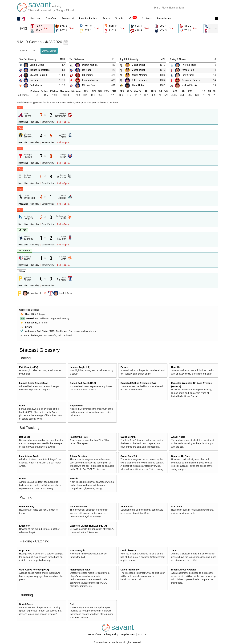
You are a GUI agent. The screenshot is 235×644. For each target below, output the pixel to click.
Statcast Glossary (40, 350)
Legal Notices (128, 634)
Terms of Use (95, 634)
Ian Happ (34, 80)
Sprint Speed (26, 604)
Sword (29, 327)
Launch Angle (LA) (80, 367)
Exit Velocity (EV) (29, 367)
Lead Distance (128, 550)
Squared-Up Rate (180, 456)
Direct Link (23, 122)
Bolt (72, 604)
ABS (133, 19)
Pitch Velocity (27, 507)
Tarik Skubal (188, 75)
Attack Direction (79, 456)
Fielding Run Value (80, 570)
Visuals (119, 19)
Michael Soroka (189, 85)
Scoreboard (68, 19)
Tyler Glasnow (189, 65)
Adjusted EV (77, 406)
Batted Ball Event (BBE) (83, 383)
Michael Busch (90, 85)
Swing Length (128, 437)
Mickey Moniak (90, 65)
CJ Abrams (88, 75)
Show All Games (49, 51)
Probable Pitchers (88, 19)
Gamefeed (51, 19)
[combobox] (185, 7)
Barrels (125, 367)
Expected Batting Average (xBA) (138, 383)
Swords (74, 479)
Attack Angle (178, 437)
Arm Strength (77, 550)
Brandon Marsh (90, 80)
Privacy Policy (111, 634)
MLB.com (142, 634)
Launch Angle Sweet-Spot (33, 383)
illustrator (35, 19)
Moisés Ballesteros (40, 70)
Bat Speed (25, 437)
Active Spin (127, 507)
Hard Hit (30, 314)
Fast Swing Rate (79, 437)
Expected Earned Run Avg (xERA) (88, 526)
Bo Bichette (36, 85)
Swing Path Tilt (129, 456)
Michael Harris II (38, 75)
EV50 (22, 406)
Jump (174, 550)
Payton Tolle (188, 70)
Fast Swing (31, 323)
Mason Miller (138, 65)
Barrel (31, 318)
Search (106, 19)
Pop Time (24, 550)
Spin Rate (176, 507)
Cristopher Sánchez (192, 80)
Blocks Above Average (183, 570)
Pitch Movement (79, 507)
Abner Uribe (138, 85)
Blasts (23, 479)
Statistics (147, 19)
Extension (25, 526)
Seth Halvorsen (139, 80)
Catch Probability (130, 570)
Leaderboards (164, 19)
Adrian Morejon (140, 75)
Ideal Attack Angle (29, 456)
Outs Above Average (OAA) (34, 570)
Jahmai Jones (37, 65)
